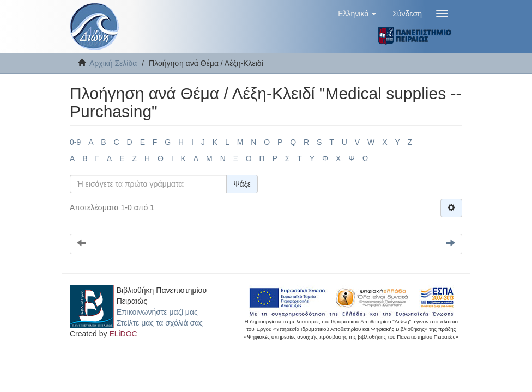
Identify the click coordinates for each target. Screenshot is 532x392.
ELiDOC (123, 334)
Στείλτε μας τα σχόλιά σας (160, 323)
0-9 (75, 142)
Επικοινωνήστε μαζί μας (157, 312)
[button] (357, 14)
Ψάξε (242, 184)
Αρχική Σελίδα (113, 63)
